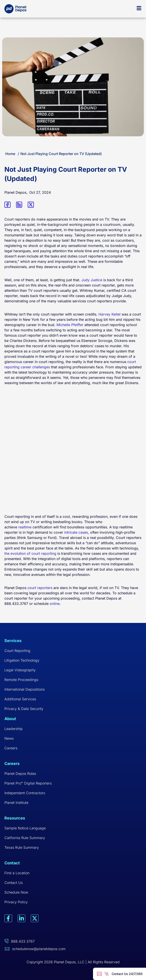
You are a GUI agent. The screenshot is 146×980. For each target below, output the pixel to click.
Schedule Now (16, 892)
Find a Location (17, 873)
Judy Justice (92, 280)
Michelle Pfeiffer (70, 325)
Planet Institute (16, 803)
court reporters (40, 588)
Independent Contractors (25, 793)
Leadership (14, 729)
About (10, 719)
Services (13, 641)
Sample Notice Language (25, 828)
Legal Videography (20, 670)
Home (10, 154)
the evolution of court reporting (30, 553)
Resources (15, 818)
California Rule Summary (25, 838)
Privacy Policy (16, 902)
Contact (12, 863)
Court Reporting (17, 651)
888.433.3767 (23, 941)
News (9, 738)
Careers (11, 748)
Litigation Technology (22, 660)
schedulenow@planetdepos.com (39, 949)
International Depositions (25, 689)
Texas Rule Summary (22, 847)
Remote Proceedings (21, 680)
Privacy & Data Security (24, 709)
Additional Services (20, 699)
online (55, 604)
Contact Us (14, 883)
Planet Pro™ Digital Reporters (28, 783)
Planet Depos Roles (20, 774)
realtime (25, 527)
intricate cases (76, 532)
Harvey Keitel (109, 314)
